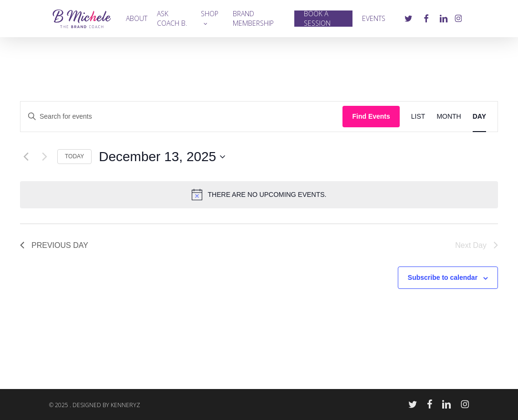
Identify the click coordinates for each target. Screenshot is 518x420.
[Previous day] (26, 157)
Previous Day (54, 245)
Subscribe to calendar (443, 277)
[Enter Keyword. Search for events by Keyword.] (181, 117)
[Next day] (44, 157)
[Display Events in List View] (418, 117)
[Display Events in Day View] (479, 117)
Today (74, 156)
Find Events (371, 116)
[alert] (259, 195)
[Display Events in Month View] (449, 117)
